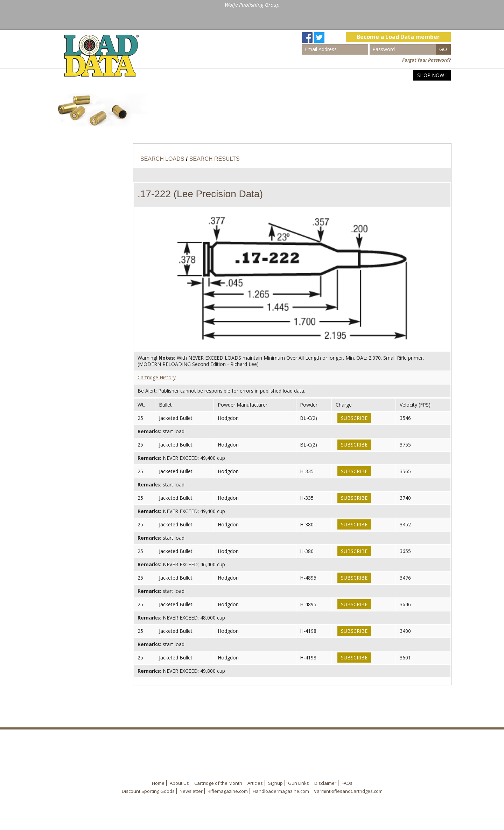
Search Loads (359, 75)
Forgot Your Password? (426, 60)
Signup (275, 783)
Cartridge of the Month (218, 783)
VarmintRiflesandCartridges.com (348, 791)
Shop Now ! (432, 75)
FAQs (347, 783)
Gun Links (299, 783)
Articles (399, 75)
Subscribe (354, 418)
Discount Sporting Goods (148, 791)
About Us (179, 783)
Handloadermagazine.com (281, 791)
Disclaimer (325, 783)
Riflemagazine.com (228, 791)
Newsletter (191, 791)
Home (324, 75)
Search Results (215, 159)
